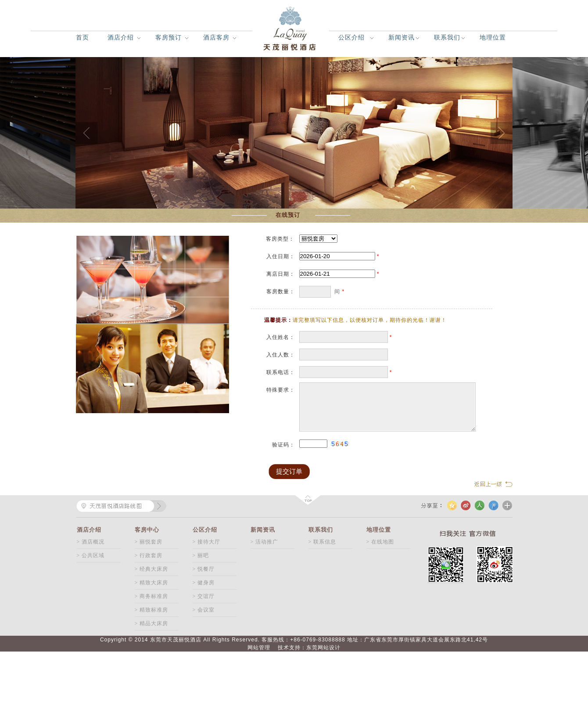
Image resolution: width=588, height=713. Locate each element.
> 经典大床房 (152, 569)
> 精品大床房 (152, 623)
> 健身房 (204, 583)
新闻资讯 (402, 38)
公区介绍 (351, 38)
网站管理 (259, 648)
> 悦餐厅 (204, 569)
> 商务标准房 (152, 596)
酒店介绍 (121, 38)
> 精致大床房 (152, 583)
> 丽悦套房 (149, 542)
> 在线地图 (380, 542)
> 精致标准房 (152, 610)
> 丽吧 (201, 555)
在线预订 (288, 215)
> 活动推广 (265, 542)
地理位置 (493, 38)
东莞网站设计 (323, 648)
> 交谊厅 (204, 596)
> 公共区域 (91, 555)
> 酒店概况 (91, 542)
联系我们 (447, 38)
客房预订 (169, 38)
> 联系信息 (323, 542)
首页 (82, 38)
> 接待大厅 (207, 542)
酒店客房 (216, 38)
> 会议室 (204, 610)
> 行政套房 (149, 555)
